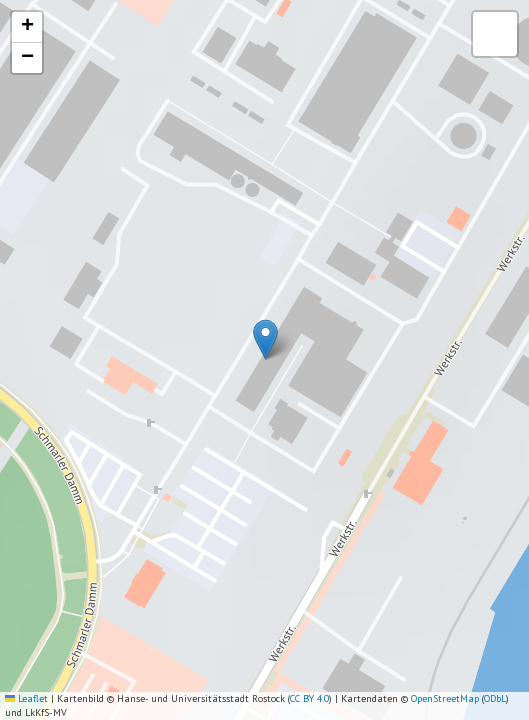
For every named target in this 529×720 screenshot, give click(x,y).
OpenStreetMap (445, 698)
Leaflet (26, 698)
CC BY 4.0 (309, 698)
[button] (265, 339)
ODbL (495, 698)
